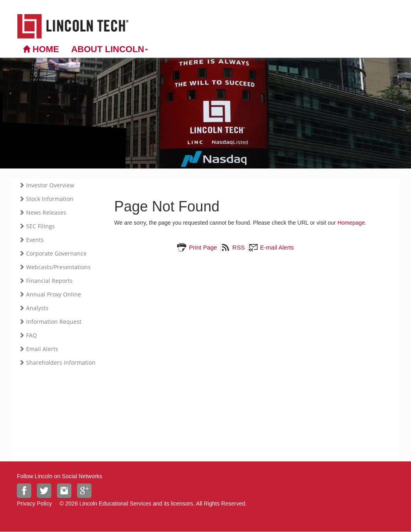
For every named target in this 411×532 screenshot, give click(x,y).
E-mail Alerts (276, 247)
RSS (238, 247)
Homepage (351, 223)
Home (41, 49)
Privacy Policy (34, 504)
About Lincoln (110, 49)
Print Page (202, 247)
